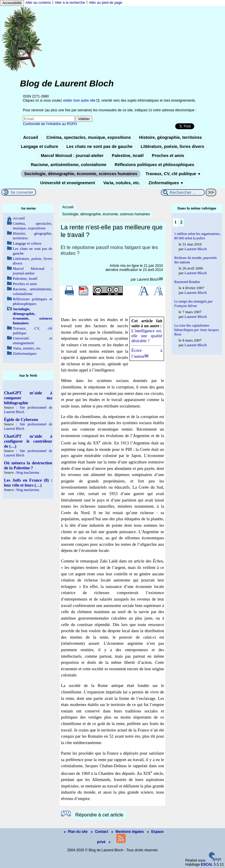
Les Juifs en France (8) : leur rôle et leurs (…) (28, 483)
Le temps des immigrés (194, 304)
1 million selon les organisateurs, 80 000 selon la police (197, 236)
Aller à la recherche (70, 3)
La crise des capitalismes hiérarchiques (197, 330)
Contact (100, 832)
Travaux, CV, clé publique (173, 174)
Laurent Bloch (148, 279)
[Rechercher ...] (183, 192)
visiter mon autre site (79, 100)
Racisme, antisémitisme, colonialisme (69, 165)
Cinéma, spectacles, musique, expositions (89, 137)
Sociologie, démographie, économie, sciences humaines (81, 174)
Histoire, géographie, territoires (171, 137)
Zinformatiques (166, 183)
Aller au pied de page (105, 3)
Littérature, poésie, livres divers (172, 146)
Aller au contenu (38, 3)
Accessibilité (12, 3)
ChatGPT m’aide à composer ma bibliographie (28, 398)
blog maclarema (28, 473)
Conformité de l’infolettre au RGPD (50, 124)
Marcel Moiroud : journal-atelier (72, 156)
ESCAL (207, 864)
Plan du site (76, 832)
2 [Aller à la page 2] (181, 222)
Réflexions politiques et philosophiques (154, 165)
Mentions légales (128, 832)
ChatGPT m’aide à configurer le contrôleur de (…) (28, 441)
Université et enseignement (68, 183)
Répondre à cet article (99, 815)
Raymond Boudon (187, 282)
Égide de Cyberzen (21, 419)
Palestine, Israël (128, 156)
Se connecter (22, 192)
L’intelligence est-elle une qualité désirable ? (147, 336)
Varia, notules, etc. (122, 183)
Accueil (31, 137)
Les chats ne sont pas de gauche (100, 146)
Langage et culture (40, 146)
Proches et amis (168, 156)
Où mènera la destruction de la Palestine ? (28, 465)
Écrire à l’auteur (147, 353)
